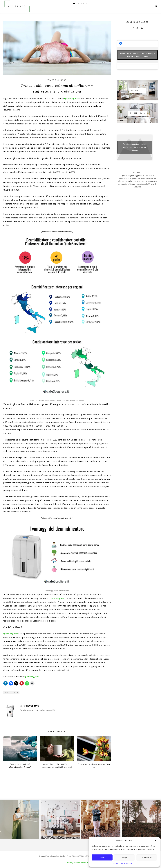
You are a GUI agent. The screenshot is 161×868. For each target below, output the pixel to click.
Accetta (102, 857)
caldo (7, 692)
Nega (124, 857)
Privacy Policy (129, 863)
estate (16, 692)
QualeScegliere (72, 98)
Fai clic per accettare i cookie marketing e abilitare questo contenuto (138, 55)
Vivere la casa (57, 80)
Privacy (70, 863)
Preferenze (147, 857)
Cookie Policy (118, 863)
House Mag (33, 706)
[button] (156, 840)
